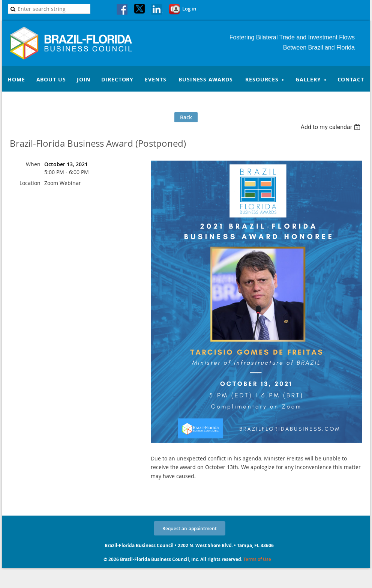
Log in (189, 9)
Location (30, 183)
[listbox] (331, 127)
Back (186, 117)
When (33, 164)
